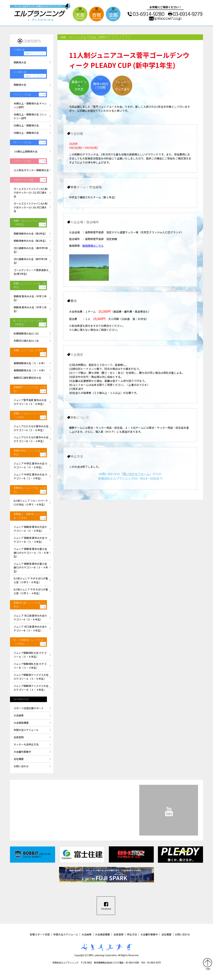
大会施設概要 (21, 723)
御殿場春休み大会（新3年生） (31, 233)
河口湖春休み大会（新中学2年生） (31, 261)
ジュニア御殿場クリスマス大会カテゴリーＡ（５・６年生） (31, 677)
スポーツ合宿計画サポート (29, 708)
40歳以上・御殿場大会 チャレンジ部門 (30, 105)
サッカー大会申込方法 (26, 744)
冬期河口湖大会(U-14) (26, 341)
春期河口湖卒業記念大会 (27, 378)
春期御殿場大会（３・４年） (30, 370)
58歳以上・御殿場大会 (26, 133)
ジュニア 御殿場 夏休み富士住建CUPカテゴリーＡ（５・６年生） (31, 553)
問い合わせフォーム (136, 474)
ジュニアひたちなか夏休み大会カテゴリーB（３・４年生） (31, 439)
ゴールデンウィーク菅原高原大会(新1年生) (31, 272)
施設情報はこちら (93, 246)
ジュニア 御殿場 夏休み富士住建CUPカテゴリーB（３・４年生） (31, 567)
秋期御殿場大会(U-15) (26, 333)
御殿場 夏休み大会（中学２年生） (30, 298)
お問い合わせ (21, 766)
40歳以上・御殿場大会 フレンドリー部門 (30, 116)
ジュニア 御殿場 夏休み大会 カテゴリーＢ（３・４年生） (31, 540)
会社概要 (19, 759)
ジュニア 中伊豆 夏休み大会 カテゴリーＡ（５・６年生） (31, 465)
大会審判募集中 (22, 752)
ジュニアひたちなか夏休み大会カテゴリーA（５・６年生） (31, 428)
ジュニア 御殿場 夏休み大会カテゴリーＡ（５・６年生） (30, 529)
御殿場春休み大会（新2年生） (31, 241)
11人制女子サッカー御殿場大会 (31, 170)
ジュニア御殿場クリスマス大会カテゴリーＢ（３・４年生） (31, 688)
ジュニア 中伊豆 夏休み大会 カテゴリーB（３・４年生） (31, 476)
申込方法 (132, 934)
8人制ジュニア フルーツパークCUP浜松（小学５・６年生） (31, 503)
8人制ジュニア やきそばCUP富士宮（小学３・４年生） (31, 591)
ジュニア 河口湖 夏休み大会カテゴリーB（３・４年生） (30, 628)
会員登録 (19, 737)
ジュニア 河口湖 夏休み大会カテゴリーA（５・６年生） (30, 617)
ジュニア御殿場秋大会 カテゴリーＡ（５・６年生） (30, 655)
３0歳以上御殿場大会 (26, 151)
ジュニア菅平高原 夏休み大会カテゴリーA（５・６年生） (30, 402)
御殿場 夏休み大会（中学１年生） (30, 309)
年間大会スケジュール (26, 730)
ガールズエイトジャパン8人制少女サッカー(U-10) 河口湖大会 (31, 207)
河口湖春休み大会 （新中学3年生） (31, 250)
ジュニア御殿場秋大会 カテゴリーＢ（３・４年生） (30, 666)
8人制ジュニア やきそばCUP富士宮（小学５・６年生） (31, 580)
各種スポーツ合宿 (40, 934)
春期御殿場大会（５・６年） (30, 363)
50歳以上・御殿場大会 (26, 125)
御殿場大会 (20, 62)
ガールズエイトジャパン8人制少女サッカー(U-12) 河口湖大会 (31, 193)
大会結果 (19, 715)
